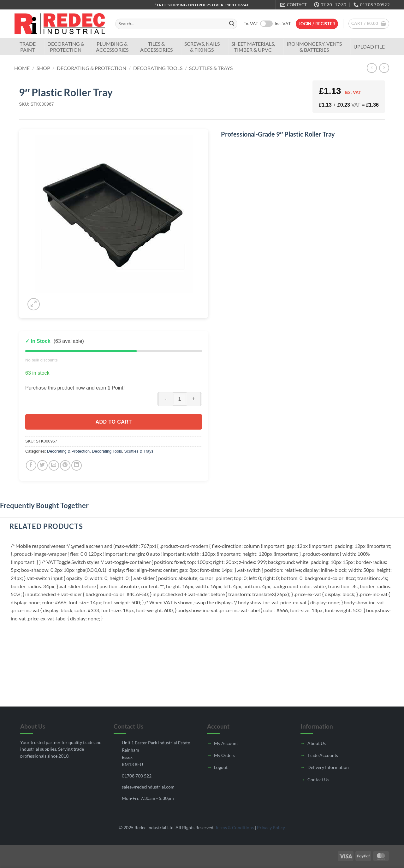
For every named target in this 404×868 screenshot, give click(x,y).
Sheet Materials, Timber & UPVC (253, 47)
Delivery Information (328, 767)
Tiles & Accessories (156, 47)
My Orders (225, 755)
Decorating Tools (158, 68)
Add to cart (113, 422)
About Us (317, 743)
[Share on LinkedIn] (77, 465)
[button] (317, 24)
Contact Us (318, 780)
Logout (221, 767)
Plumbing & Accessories (112, 47)
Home (22, 68)
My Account (226, 743)
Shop (43, 68)
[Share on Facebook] (31, 465)
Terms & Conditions (235, 827)
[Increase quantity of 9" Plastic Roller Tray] (194, 399)
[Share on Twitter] (42, 465)
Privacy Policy (271, 827)
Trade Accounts (323, 755)
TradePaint (28, 47)
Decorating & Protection (66, 47)
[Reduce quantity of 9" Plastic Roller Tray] (166, 399)
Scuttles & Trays (211, 68)
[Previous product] (384, 68)
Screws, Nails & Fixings (202, 47)
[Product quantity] (180, 399)
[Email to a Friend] (54, 465)
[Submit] (232, 24)
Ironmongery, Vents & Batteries (314, 47)
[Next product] (372, 68)
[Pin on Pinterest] (65, 465)
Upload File (369, 47)
